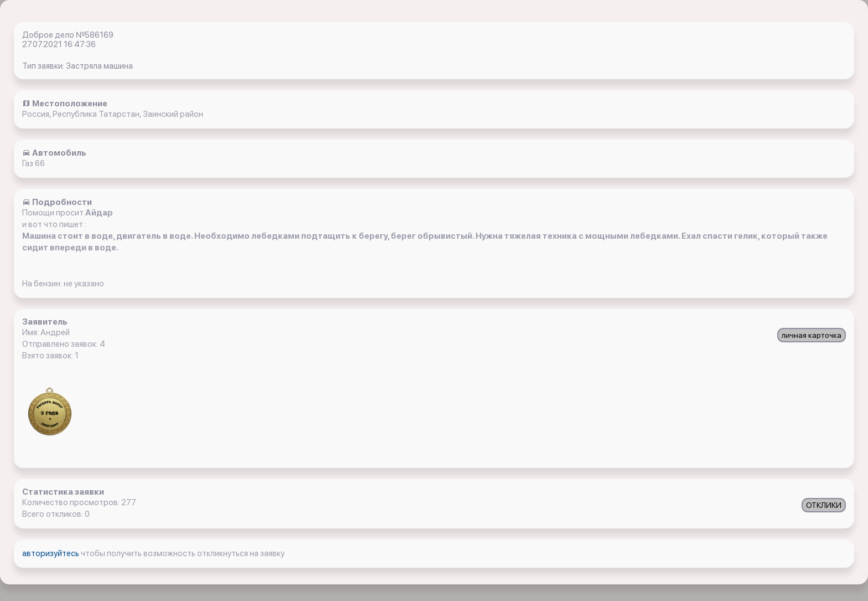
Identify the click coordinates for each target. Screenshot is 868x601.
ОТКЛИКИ (824, 505)
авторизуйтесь (51, 553)
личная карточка (812, 335)
